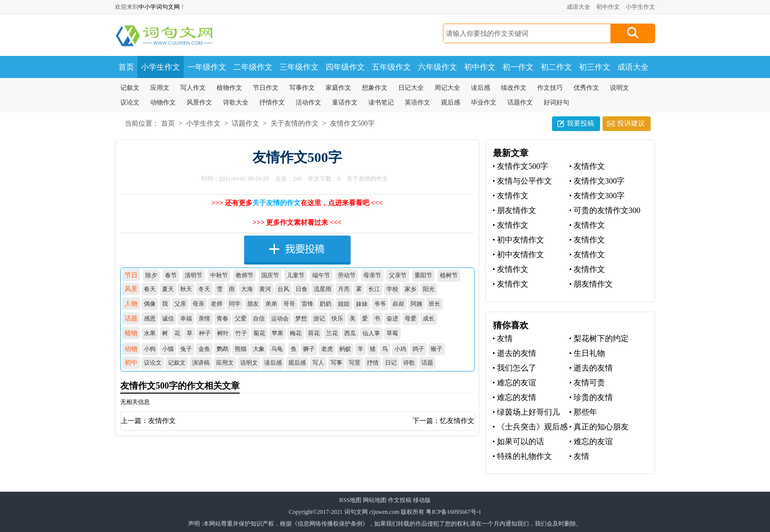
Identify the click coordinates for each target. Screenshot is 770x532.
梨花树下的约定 (601, 338)
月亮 (344, 289)
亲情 (204, 319)
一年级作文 (207, 67)
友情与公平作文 (524, 181)
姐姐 (344, 304)
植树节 (449, 275)
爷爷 (380, 304)
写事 (336, 363)
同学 (235, 304)
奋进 (392, 319)
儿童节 (296, 275)
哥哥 (289, 304)
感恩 (150, 319)
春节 (171, 275)
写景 (355, 363)
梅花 (296, 333)
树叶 (223, 333)
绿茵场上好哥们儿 (528, 412)
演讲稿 (201, 363)
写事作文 (302, 88)
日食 (302, 289)
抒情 (373, 363)
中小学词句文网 (159, 7)
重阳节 (423, 275)
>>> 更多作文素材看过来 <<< (297, 223)
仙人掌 (371, 333)
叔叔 (398, 304)
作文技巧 (550, 88)
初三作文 (595, 67)
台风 (283, 289)
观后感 (451, 102)
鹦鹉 (222, 349)
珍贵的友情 (593, 397)
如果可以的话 (521, 441)
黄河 (265, 289)
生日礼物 (589, 353)
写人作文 (193, 88)
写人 (318, 363)
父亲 (180, 304)
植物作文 (229, 88)
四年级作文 (345, 67)
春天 (150, 289)
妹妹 (362, 304)
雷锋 (307, 304)
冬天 (204, 289)
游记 (319, 319)
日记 (391, 363)
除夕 (151, 275)
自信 (259, 319)
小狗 (150, 349)
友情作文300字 (599, 181)
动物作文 (163, 102)
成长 (429, 319)
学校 (392, 289)
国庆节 (270, 275)
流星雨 (323, 289)
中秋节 (219, 275)
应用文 (160, 88)
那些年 (585, 412)
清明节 (193, 275)
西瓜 (350, 333)
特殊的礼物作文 (524, 456)
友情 (505, 338)
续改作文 (514, 88)
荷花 (314, 333)
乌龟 (277, 349)
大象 (259, 349)
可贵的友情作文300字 (605, 211)
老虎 (327, 349)
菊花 (259, 333)
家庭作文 (338, 88)
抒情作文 (272, 102)
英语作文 (417, 102)
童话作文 (345, 102)
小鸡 (400, 349)
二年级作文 (253, 67)
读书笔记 (381, 102)
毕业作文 (484, 102)
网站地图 (375, 500)
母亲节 (372, 275)
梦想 (301, 319)
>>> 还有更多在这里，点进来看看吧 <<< (297, 203)
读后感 (481, 88)
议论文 (130, 102)
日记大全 (411, 88)
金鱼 (204, 349)
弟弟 (271, 304)
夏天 (168, 289)
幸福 (186, 319)
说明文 (619, 88)
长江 (374, 289)
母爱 (411, 319)
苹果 (277, 333)
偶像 (150, 304)
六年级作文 (438, 67)
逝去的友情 (517, 353)
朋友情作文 (517, 210)
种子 (205, 333)
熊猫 (241, 349)
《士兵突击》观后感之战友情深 (530, 427)
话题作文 (520, 102)
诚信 (168, 319)
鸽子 (418, 349)
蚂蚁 (345, 349)
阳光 (429, 289)
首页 (126, 67)
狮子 (309, 349)
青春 (222, 319)
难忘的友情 (517, 397)
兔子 (186, 349)
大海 (247, 289)
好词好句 (556, 102)
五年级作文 (391, 67)
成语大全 (578, 7)
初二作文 (556, 67)
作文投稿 (400, 500)
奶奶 (326, 304)
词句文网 (356, 512)
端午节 (321, 275)
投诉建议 (631, 123)
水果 (150, 333)
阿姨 (416, 304)
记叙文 (130, 88)
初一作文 (518, 67)
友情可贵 (589, 383)
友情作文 (162, 421)
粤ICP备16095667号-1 (454, 512)
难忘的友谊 (517, 383)
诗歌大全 (236, 102)
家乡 (411, 289)
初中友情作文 (521, 240)
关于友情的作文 (295, 123)
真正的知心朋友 (601, 427)
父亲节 (398, 275)
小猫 (168, 349)
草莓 (392, 333)
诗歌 (409, 363)
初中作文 (608, 7)
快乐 (337, 319)
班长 (435, 304)
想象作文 (375, 88)
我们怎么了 (517, 368)
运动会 (280, 319)
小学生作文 (640, 7)
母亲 (198, 304)
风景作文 (199, 102)
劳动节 (347, 275)
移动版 (422, 500)
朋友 (253, 304)
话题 (427, 363)
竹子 (241, 333)
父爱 (241, 319)
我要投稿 (580, 123)
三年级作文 (299, 67)
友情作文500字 (352, 123)
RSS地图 (350, 500)
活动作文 (308, 102)
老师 (217, 304)
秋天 (186, 289)
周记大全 (447, 88)
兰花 (332, 333)
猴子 (437, 349)
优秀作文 (586, 88)
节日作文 (266, 88)
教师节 (245, 275)
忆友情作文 (457, 421)
